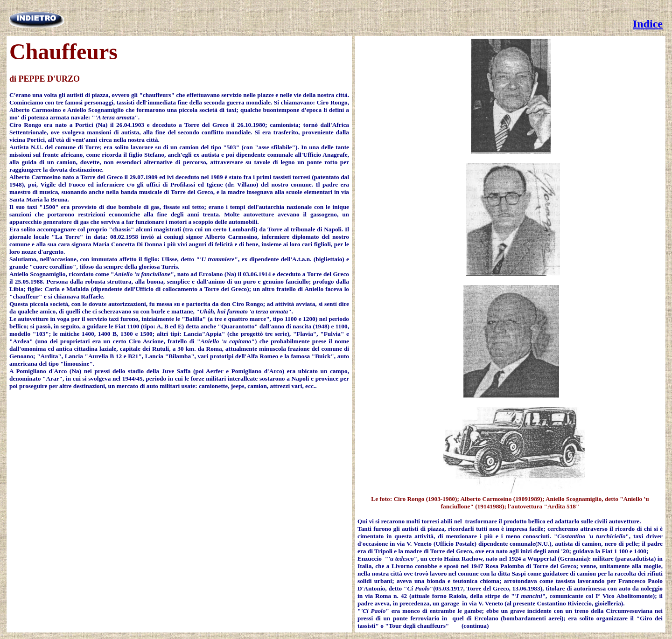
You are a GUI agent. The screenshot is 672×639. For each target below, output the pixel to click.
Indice (648, 24)
